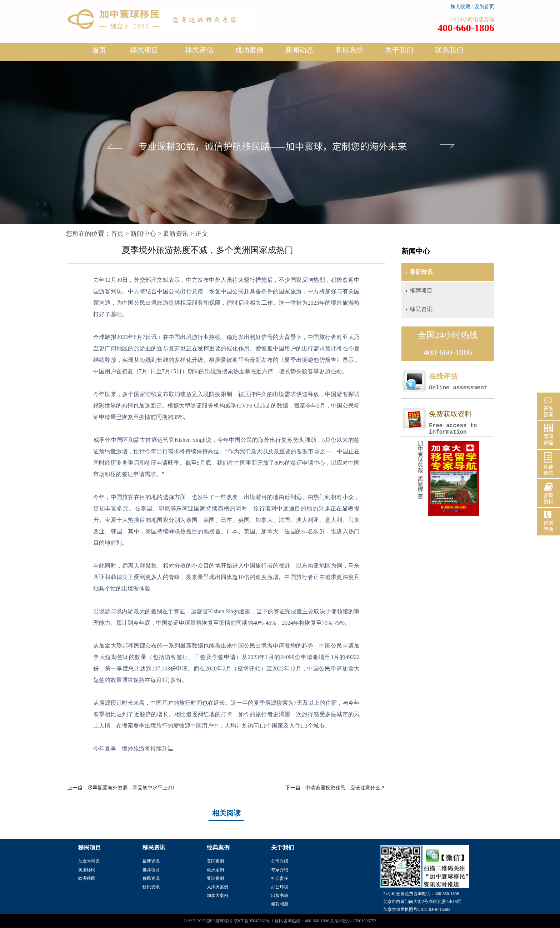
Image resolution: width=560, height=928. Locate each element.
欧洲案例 (215, 870)
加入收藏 (460, 7)
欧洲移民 (87, 878)
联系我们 (449, 50)
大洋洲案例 (217, 887)
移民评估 (199, 53)
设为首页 (484, 7)
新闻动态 (299, 53)
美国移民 (87, 870)
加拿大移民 (89, 861)
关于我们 (399, 53)
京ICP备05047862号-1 (254, 921)
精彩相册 (280, 904)
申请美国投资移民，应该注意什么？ (345, 788)
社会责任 (280, 878)
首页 (99, 50)
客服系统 (349, 50)
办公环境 (280, 887)
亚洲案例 (215, 878)
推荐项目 (421, 291)
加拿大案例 (217, 895)
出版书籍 (280, 895)
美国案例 (215, 861)
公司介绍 (280, 861)
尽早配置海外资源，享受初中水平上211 (131, 788)
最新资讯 (176, 234)
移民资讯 (421, 309)
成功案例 (249, 53)
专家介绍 (280, 870)
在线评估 (461, 382)
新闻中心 (143, 234)
